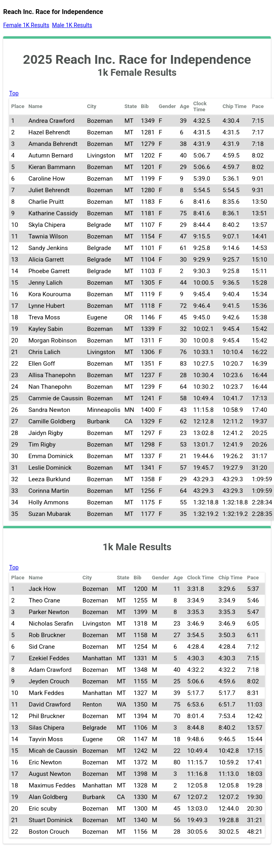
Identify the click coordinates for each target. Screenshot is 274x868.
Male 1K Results (72, 25)
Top (14, 93)
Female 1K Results (26, 25)
